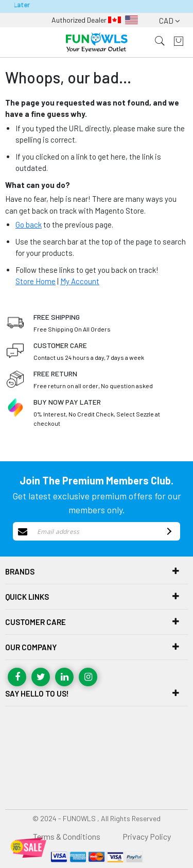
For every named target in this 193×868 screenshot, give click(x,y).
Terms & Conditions (67, 836)
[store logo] (97, 42)
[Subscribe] (168, 531)
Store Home (36, 281)
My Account (80, 281)
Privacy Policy (147, 836)
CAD (170, 21)
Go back (29, 224)
